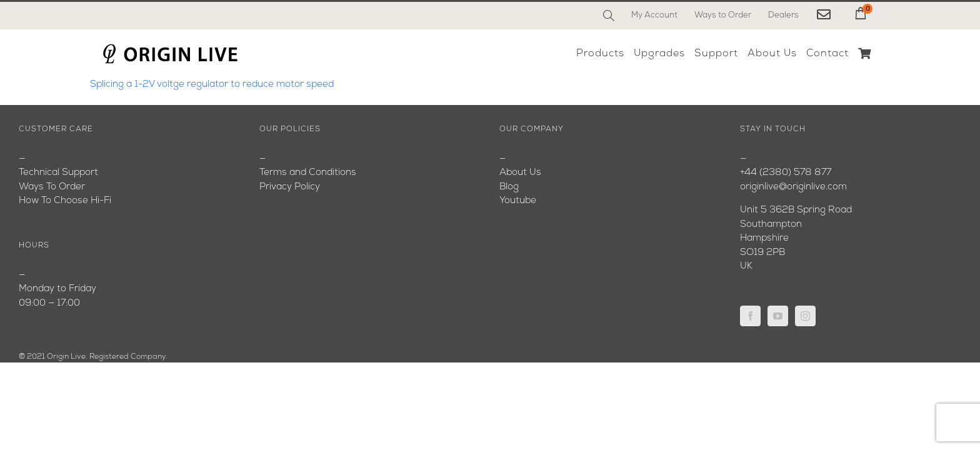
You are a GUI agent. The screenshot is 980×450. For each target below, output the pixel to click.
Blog (509, 187)
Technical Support (58, 173)
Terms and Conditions (308, 173)
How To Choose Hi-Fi (65, 201)
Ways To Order (52, 187)
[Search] (609, 16)
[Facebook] (750, 316)
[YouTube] (778, 316)
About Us (520, 173)
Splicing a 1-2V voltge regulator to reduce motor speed (212, 85)
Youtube (518, 201)
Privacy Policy (290, 187)
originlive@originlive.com (793, 187)
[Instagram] (805, 316)
